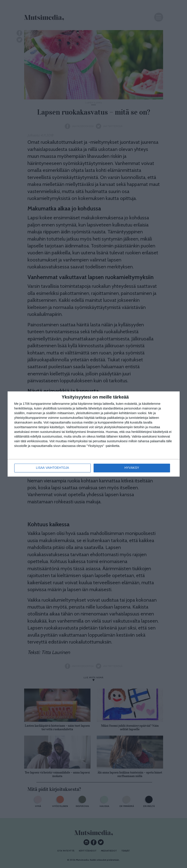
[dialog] (94, 434)
